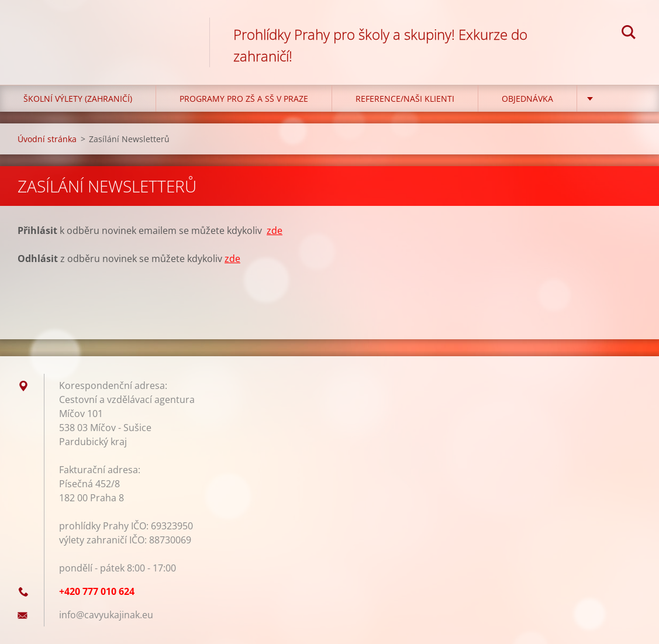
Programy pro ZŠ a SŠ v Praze (244, 99)
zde (275, 230)
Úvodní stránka (47, 139)
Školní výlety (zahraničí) (78, 99)
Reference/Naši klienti (405, 99)
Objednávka (527, 99)
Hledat (629, 34)
